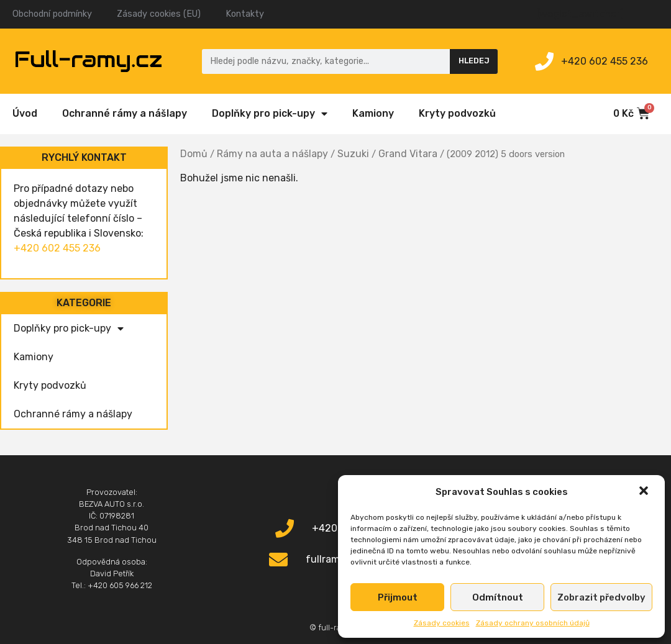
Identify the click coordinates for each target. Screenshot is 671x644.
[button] (645, 492)
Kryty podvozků (457, 113)
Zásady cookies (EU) (159, 14)
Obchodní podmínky (52, 14)
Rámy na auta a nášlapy (272, 154)
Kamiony (373, 113)
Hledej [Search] (474, 61)
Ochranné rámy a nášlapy (125, 113)
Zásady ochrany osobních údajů (533, 623)
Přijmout (398, 597)
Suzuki (353, 154)
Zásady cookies (442, 623)
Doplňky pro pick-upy (270, 114)
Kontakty (245, 14)
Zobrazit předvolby (601, 597)
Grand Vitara (408, 154)
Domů (194, 154)
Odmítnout (498, 597)
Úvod (25, 113)
